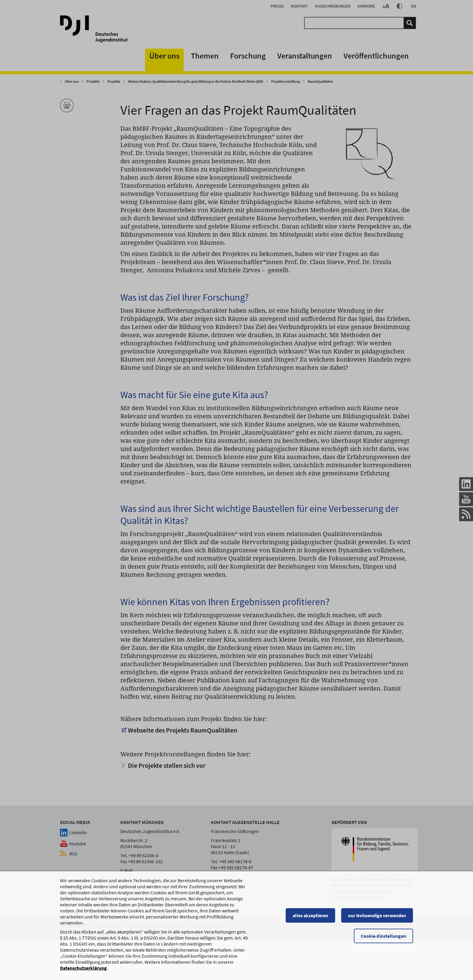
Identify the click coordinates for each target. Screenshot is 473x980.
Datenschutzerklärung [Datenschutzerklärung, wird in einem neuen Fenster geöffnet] (83, 968)
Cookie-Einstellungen (383, 936)
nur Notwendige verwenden (377, 915)
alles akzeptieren (310, 915)
